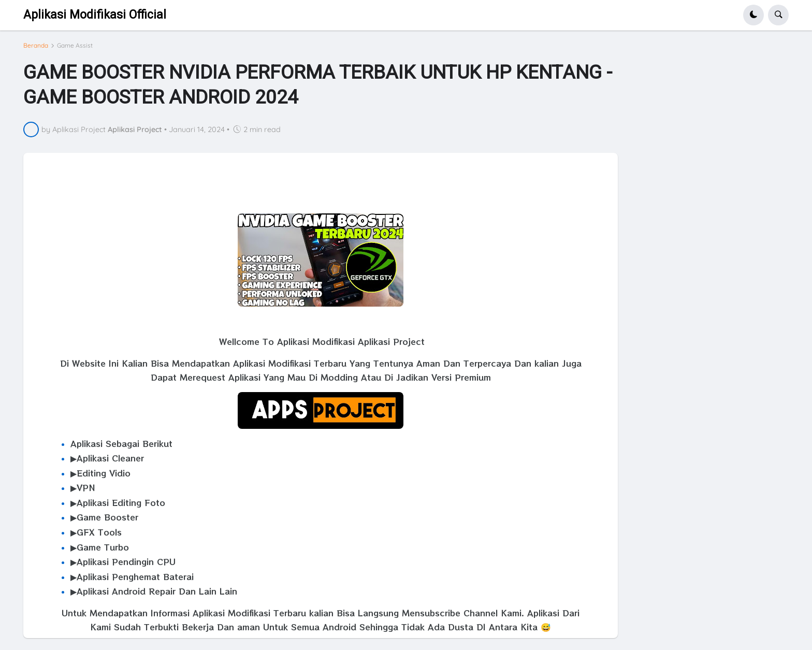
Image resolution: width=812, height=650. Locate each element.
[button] (753, 15)
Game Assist (75, 46)
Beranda (36, 46)
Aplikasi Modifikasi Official (95, 15)
